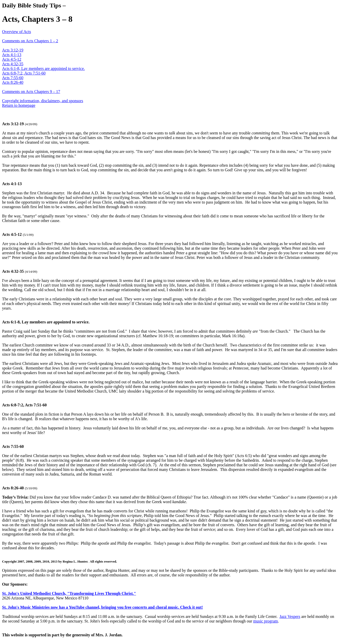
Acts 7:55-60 (13, 78)
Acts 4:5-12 (12, 59)
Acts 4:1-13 (12, 55)
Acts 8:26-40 (13, 82)
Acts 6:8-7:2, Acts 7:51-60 (24, 73)
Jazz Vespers (290, 616)
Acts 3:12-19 (13, 50)
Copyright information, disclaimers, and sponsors (43, 101)
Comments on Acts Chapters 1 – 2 (30, 41)
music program (265, 621)
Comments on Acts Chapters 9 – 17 (31, 92)
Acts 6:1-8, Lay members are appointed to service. (43, 68)
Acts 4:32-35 (13, 64)
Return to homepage (19, 105)
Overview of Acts (17, 32)
